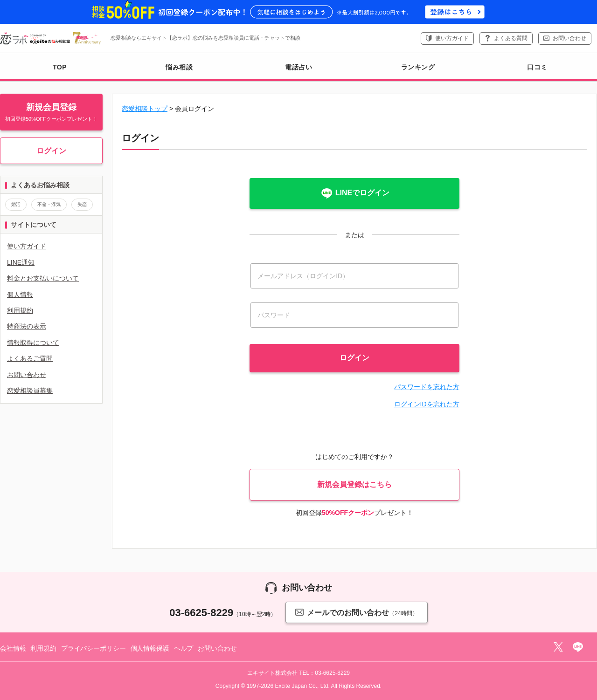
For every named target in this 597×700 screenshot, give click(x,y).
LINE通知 (21, 262)
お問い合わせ (569, 38)
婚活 (16, 204)
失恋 (82, 204)
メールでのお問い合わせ (356, 612)
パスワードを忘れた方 (427, 387)
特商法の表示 (27, 326)
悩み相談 (179, 67)
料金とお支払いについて (43, 278)
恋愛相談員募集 (30, 391)
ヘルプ (184, 648)
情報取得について (33, 343)
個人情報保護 (150, 648)
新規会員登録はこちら (354, 484)
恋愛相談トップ (145, 109)
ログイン (51, 151)
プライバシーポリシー (94, 648)
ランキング (418, 67)
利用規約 (20, 310)
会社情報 (13, 648)
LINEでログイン (354, 193)
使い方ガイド (452, 38)
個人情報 (20, 295)
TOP (60, 67)
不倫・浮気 (49, 204)
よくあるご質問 (30, 358)
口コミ (537, 67)
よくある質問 (511, 38)
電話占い (298, 67)
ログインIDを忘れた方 (427, 404)
